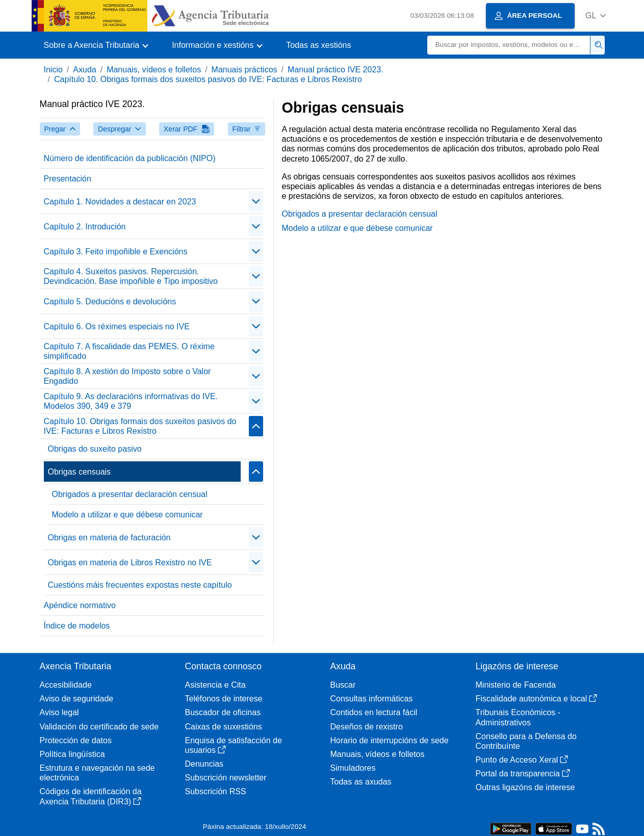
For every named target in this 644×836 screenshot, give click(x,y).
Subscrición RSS (216, 791)
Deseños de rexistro (367, 727)
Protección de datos (76, 740)
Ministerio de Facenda (516, 685)
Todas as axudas (361, 782)
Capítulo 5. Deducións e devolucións (110, 302)
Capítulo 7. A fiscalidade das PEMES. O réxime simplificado (129, 351)
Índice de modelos (77, 626)
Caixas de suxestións (224, 727)
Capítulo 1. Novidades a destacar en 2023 (120, 202)
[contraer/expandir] (256, 201)
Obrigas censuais (80, 472)
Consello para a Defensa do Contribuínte (526, 741)
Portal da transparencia (523, 774)
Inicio (53, 70)
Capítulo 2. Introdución (85, 227)
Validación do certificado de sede (99, 727)
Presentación (68, 179)
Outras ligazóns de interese (525, 787)
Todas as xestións (318, 45)
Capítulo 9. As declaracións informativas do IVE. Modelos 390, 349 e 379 (131, 401)
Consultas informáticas (372, 699)
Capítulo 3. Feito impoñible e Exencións (116, 252)
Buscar (343, 685)
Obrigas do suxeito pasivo (95, 449)
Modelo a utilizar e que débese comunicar (127, 515)
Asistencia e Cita (215, 685)
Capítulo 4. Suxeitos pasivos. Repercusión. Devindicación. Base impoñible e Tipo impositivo (131, 276)
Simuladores (353, 768)
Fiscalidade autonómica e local (537, 699)
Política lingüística (72, 754)
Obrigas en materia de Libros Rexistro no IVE (130, 563)
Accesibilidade (66, 685)
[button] (596, 16)
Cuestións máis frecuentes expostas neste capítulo (140, 585)
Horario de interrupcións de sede (390, 740)
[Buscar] (509, 45)
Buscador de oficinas (223, 712)
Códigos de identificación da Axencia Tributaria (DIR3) (91, 796)
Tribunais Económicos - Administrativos (518, 717)
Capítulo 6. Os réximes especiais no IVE (117, 326)
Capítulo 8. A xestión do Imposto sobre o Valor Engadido (127, 376)
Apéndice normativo (80, 605)
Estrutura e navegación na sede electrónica (97, 773)
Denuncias (204, 764)
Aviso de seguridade (77, 699)
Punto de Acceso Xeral (522, 760)
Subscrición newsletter (226, 778)
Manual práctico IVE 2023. (336, 70)
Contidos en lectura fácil (374, 712)
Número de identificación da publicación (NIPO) (130, 158)
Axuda (84, 70)
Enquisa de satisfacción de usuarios (234, 745)
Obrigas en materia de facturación (109, 538)
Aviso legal (59, 712)
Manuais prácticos (244, 70)
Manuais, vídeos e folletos (154, 70)
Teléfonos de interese (224, 699)
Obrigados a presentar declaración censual (130, 494)
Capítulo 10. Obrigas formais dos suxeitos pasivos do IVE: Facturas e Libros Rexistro (208, 79)
